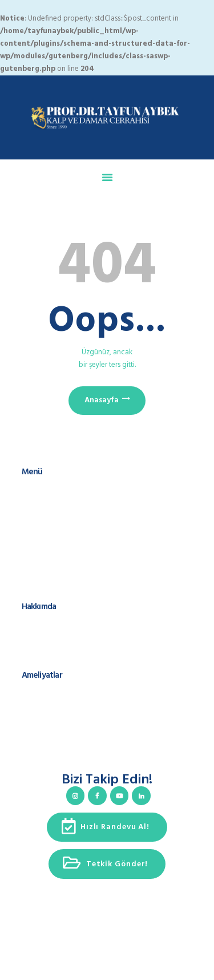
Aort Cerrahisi (43, 715)
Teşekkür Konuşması (54, 657)
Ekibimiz (35, 512)
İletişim (33, 567)
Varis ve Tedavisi (49, 748)
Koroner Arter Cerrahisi (58, 693)
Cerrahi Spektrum (49, 647)
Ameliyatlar (40, 523)
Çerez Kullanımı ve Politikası (66, 589)
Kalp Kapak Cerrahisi (54, 704)
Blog (29, 545)
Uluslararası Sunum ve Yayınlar (70, 636)
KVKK (30, 577)
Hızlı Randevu (43, 556)
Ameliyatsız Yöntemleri (58, 759)
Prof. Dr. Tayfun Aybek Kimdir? (70, 625)
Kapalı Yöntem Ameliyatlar (64, 737)
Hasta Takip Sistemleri (56, 534)
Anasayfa (102, 400)
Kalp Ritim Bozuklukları (58, 727)
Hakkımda (38, 501)
